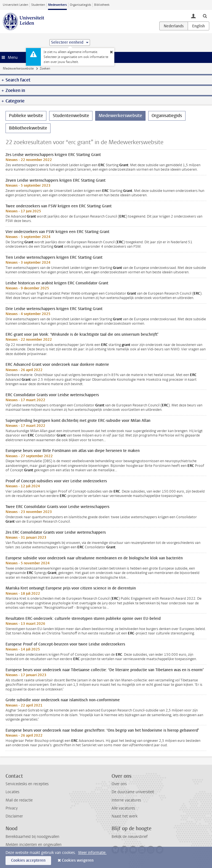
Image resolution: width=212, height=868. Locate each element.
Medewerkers (57, 5)
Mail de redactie (19, 800)
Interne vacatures (126, 800)
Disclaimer (14, 816)
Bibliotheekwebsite (28, 128)
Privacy (12, 808)
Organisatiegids (80, 5)
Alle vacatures (123, 808)
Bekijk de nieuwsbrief (130, 837)
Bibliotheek (102, 5)
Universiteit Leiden (15, 5)
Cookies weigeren (78, 860)
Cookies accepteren (28, 860)
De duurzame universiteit (133, 792)
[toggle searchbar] (205, 16)
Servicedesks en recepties (27, 784)
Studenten (38, 5)
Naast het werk (124, 816)
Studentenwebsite (71, 116)
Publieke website (26, 116)
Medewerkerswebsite (18, 68)
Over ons (119, 784)
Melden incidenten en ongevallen (34, 845)
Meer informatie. (92, 853)
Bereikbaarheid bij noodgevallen (32, 837)
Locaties (12, 792)
